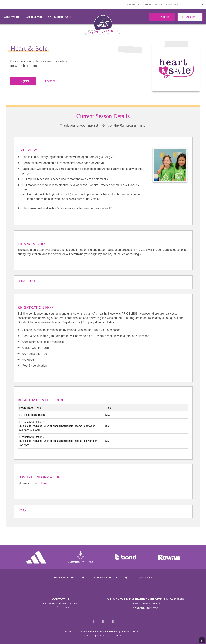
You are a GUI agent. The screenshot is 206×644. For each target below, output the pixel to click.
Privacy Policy (132, 632)
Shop (148, 5)
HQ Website (144, 577)
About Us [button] (134, 5)
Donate (162, 17)
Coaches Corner (105, 577)
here (44, 483)
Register (23, 81)
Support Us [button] (63, 17)
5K (50, 17)
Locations (52, 81)
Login (3, 5)
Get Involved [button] (35, 17)
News (159, 5)
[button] (202, 5)
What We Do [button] (13, 17)
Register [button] (190, 17)
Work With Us (64, 577)
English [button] (172, 5)
